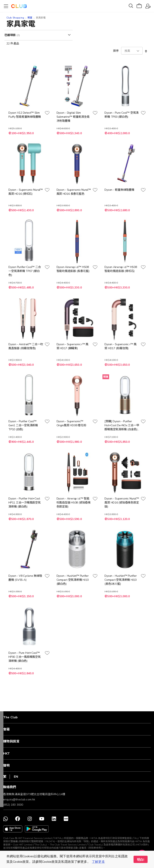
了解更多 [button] (98, 862)
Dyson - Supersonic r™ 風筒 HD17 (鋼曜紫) (72, 346)
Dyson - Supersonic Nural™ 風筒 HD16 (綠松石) (26, 192)
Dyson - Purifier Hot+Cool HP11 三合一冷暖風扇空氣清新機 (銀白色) (25, 503)
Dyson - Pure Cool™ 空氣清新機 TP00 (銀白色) (122, 115)
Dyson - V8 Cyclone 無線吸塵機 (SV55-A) (25, 578)
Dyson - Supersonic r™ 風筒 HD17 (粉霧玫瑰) (120, 346)
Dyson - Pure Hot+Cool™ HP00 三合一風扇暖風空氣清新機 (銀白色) (25, 657)
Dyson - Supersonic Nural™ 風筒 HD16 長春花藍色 (74, 192)
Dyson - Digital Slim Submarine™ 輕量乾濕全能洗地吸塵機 (73, 117)
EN (16, 777)
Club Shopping (15, 18)
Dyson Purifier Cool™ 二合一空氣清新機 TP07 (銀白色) (25, 271)
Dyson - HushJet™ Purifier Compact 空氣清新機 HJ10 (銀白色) (73, 580)
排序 (116, 51)
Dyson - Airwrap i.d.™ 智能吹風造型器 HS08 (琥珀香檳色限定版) (74, 503)
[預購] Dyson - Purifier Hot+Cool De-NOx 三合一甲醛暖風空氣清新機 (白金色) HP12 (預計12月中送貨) (122, 425)
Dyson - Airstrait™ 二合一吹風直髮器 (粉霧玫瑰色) (26, 346)
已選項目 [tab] (11, 35)
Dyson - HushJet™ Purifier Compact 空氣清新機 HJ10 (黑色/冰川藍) (121, 580)
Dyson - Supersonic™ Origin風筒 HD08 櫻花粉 (71, 423)
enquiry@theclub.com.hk (19, 800)
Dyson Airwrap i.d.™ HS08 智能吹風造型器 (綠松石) (121, 269)
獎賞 (30, 18)
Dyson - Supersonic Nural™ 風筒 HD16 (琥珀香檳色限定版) (122, 503)
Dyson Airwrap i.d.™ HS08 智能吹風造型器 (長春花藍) (73, 269)
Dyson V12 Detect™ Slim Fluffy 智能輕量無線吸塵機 (25, 115)
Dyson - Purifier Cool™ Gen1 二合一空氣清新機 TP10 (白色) (23, 425)
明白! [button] (141, 860)
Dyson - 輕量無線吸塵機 (119, 190)
